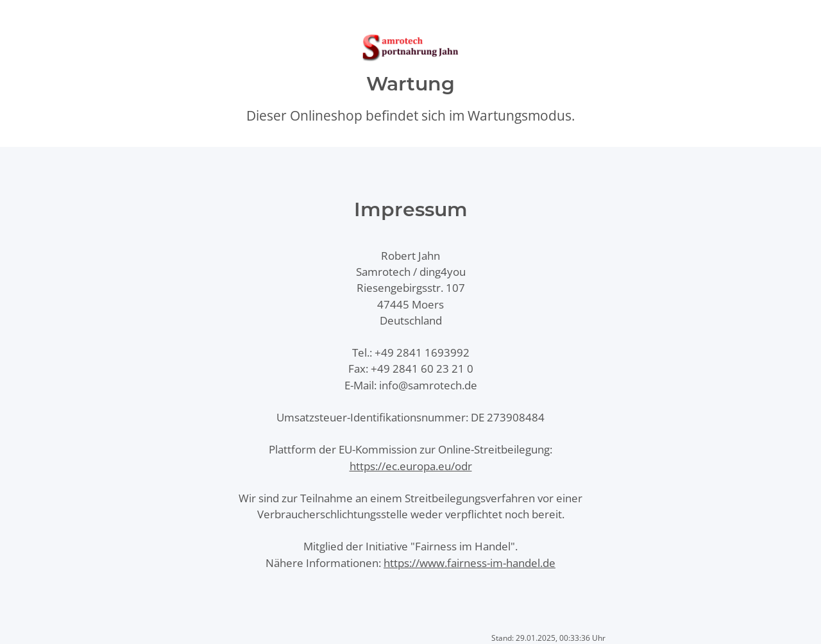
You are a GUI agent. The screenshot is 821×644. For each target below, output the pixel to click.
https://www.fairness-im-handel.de (470, 563)
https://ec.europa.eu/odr (411, 466)
